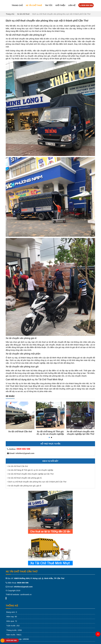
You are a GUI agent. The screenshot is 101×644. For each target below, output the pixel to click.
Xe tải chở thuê (34, 5)
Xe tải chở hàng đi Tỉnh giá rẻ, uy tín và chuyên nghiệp (50, 433)
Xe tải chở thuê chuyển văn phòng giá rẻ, (25, 478)
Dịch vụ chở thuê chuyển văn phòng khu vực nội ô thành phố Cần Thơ (37, 482)
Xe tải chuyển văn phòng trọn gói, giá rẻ (25, 486)
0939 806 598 (11, 640)
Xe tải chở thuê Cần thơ (20, 432)
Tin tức (49, 5)
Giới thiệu (60, 5)
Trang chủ (17, 5)
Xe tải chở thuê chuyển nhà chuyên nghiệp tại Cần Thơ (80, 433)
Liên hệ (72, 5)
